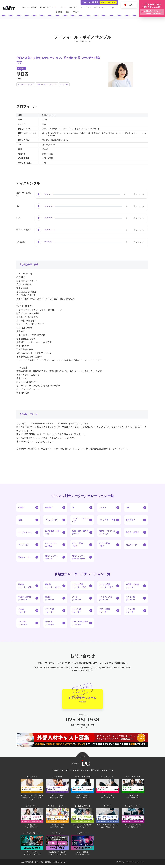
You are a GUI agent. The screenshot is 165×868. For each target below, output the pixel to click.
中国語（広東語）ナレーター (25, 598)
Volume (124, 194)
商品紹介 (49, 508)
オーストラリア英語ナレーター (80, 623)
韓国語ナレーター (50, 598)
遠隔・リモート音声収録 (51, 557)
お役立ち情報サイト (60, 865)
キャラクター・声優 (107, 520)
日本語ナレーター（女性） (53, 586)
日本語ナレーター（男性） (26, 586)
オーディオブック (25, 532)
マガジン (83, 12)
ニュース (103, 508)
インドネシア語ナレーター (105, 598)
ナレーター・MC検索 (36, 7)
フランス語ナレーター (130, 611)
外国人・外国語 (132, 532)
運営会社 (48, 865)
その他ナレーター (23, 611)
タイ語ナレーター (77, 598)
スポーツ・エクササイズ (80, 520)
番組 (20, 520)
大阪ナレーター (132, 545)
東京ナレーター (24, 557)
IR (73, 508)
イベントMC (64, 84)
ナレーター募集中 (99, 2)
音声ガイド (130, 520)
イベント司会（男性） (104, 545)
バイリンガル (24, 545)
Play (39, 194)
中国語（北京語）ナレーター (133, 586)
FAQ (57, 12)
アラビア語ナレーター (50, 611)
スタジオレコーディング (26, 84)
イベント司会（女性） (77, 545)
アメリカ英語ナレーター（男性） (80, 586)
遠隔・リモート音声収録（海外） (79, 557)
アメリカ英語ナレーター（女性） (107, 586)
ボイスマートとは (107, 7)
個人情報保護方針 (27, 865)
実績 (74, 12)
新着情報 (66, 12)
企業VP (21, 508)
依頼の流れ (80, 7)
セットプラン (92, 7)
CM (127, 508)
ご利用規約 (39, 865)
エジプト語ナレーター (77, 611)
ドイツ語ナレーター (23, 623)
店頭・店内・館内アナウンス (80, 532)
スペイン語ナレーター (130, 598)
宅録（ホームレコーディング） (47, 84)
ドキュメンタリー (52, 520)
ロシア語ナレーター (50, 623)
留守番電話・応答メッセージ (53, 532)
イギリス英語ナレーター (104, 611)
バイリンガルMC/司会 (51, 545)
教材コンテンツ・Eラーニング (107, 532)
